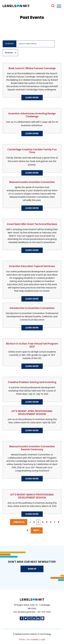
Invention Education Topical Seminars (32, 266)
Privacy (22, 640)
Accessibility (33, 640)
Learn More (32, 98)
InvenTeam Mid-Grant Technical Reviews (32, 224)
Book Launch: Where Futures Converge (32, 68)
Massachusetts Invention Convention (32, 182)
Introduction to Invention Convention (32, 308)
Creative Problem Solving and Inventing (32, 382)
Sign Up (32, 569)
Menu (59, 6)
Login (43, 640)
